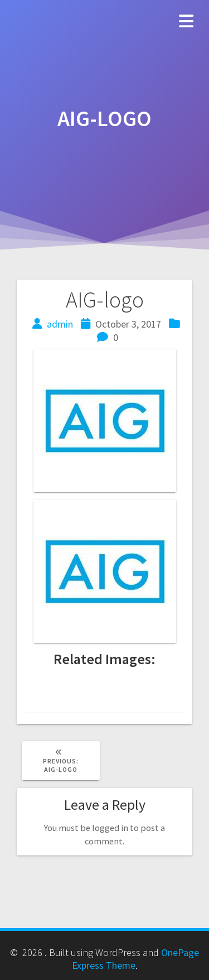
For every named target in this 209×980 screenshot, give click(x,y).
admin (60, 324)
